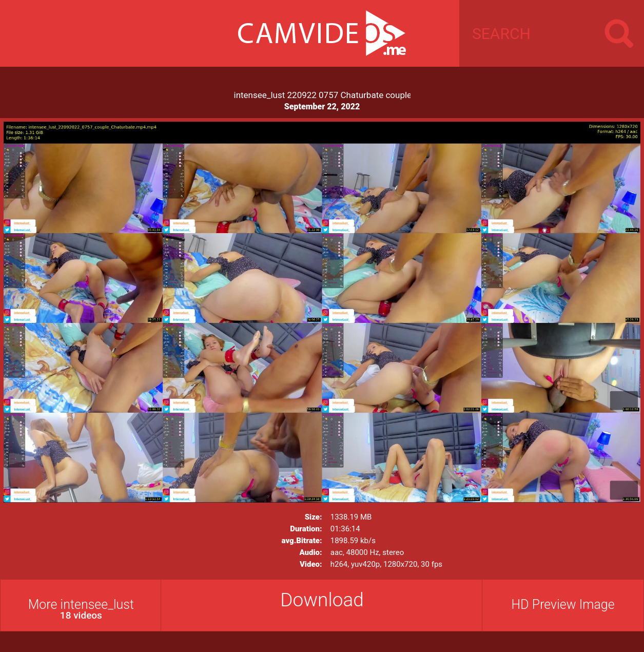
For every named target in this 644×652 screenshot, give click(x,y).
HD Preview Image (563, 605)
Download (322, 600)
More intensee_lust (81, 609)
